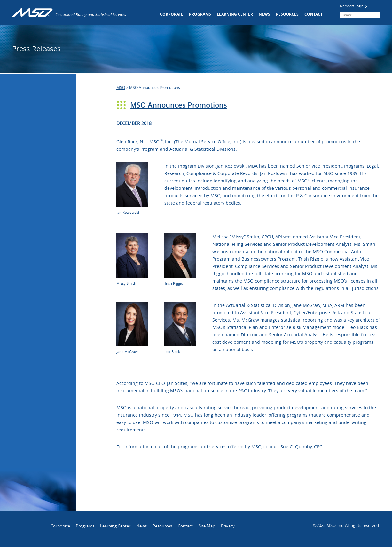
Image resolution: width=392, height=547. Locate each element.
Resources (287, 14)
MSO (121, 87)
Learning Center (235, 14)
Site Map (207, 526)
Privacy (228, 526)
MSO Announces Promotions (179, 105)
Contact (314, 14)
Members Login (353, 6)
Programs (200, 14)
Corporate (172, 14)
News (264, 14)
